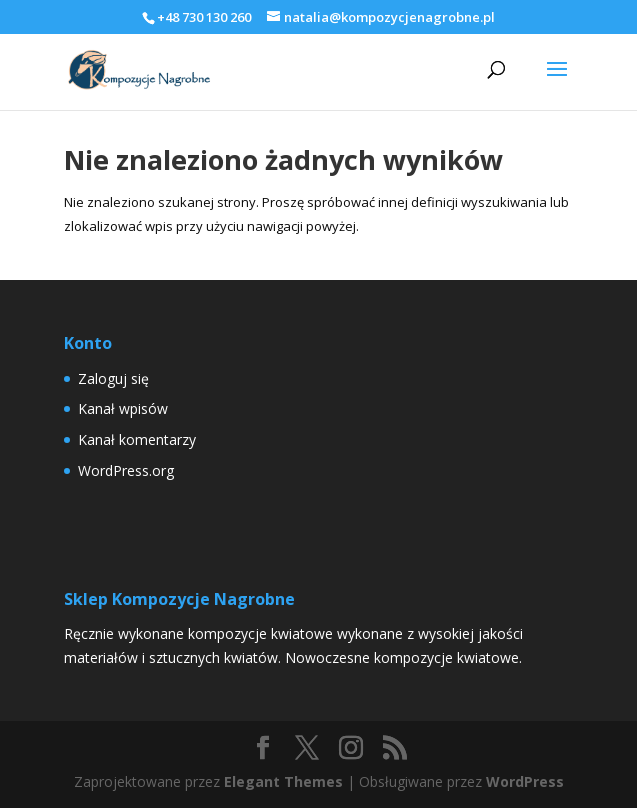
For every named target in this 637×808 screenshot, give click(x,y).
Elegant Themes (283, 781)
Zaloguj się (113, 378)
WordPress (525, 781)
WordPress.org (126, 470)
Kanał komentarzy (137, 439)
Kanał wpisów (123, 408)
